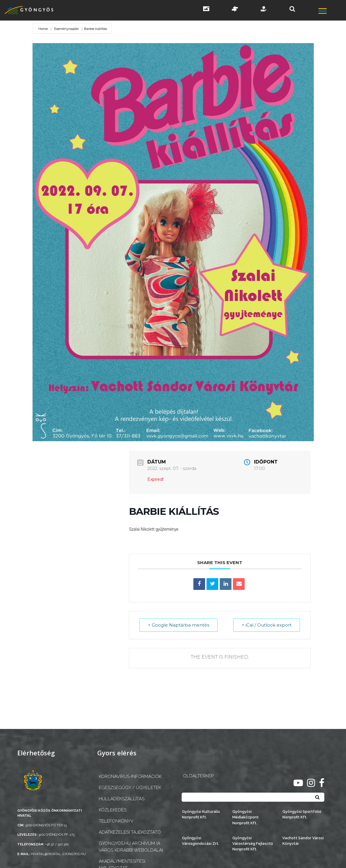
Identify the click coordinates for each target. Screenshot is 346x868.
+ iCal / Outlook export (267, 625)
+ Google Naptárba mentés (179, 625)
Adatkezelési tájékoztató (130, 832)
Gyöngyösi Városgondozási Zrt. (201, 841)
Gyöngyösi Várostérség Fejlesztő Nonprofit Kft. (253, 844)
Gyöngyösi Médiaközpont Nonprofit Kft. (246, 817)
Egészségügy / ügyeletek (130, 788)
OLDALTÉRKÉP (198, 776)
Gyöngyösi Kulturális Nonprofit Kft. (201, 814)
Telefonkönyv (116, 821)
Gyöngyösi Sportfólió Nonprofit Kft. (302, 814)
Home (44, 29)
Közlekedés (113, 810)
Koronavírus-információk (130, 776)
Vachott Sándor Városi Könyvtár (303, 841)
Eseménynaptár (67, 29)
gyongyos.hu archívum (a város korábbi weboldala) (131, 847)
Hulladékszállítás (122, 799)
